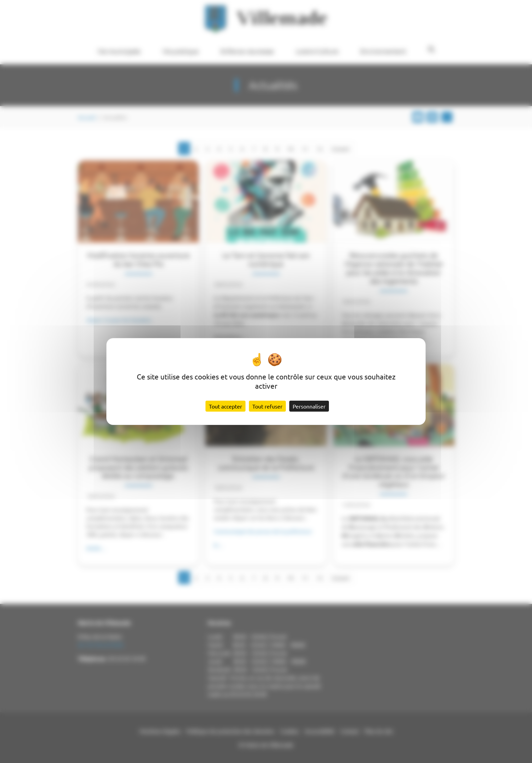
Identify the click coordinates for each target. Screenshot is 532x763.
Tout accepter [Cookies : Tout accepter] (225, 406)
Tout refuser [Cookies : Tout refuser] (267, 406)
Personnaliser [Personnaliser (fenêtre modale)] (309, 406)
